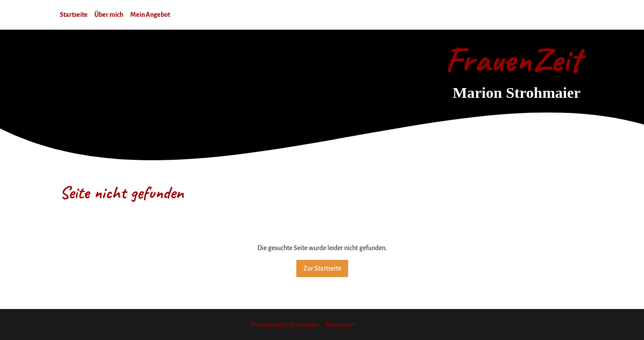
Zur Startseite (322, 268)
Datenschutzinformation (284, 325)
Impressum (341, 325)
